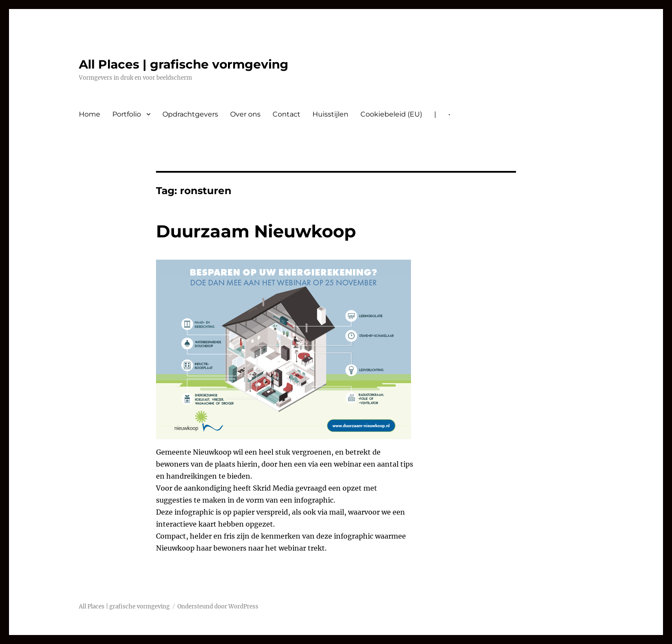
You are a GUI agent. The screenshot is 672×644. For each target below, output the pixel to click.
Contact (286, 114)
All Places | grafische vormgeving (184, 64)
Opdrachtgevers (190, 114)
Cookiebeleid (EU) (391, 114)
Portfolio (127, 114)
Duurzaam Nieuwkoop (256, 231)
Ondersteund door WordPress (218, 607)
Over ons (245, 114)
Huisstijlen (330, 114)
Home (90, 114)
